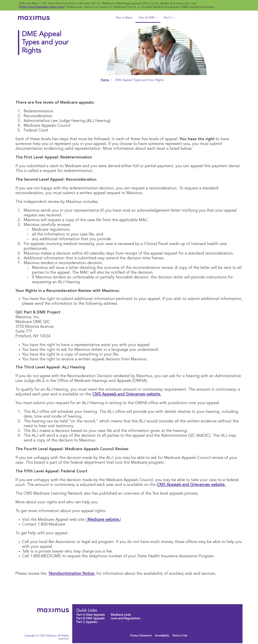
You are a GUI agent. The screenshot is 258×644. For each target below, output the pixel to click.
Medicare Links (121, 615)
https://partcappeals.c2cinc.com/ (42, 7)
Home (105, 80)
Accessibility (162, 636)
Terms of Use (180, 636)
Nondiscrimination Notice (72, 574)
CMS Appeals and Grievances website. (127, 394)
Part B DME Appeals (90, 618)
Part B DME (148, 18)
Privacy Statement (141, 636)
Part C (169, 18)
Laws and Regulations (125, 618)
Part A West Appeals (91, 615)
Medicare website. (103, 520)
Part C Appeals (87, 622)
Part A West (124, 18)
